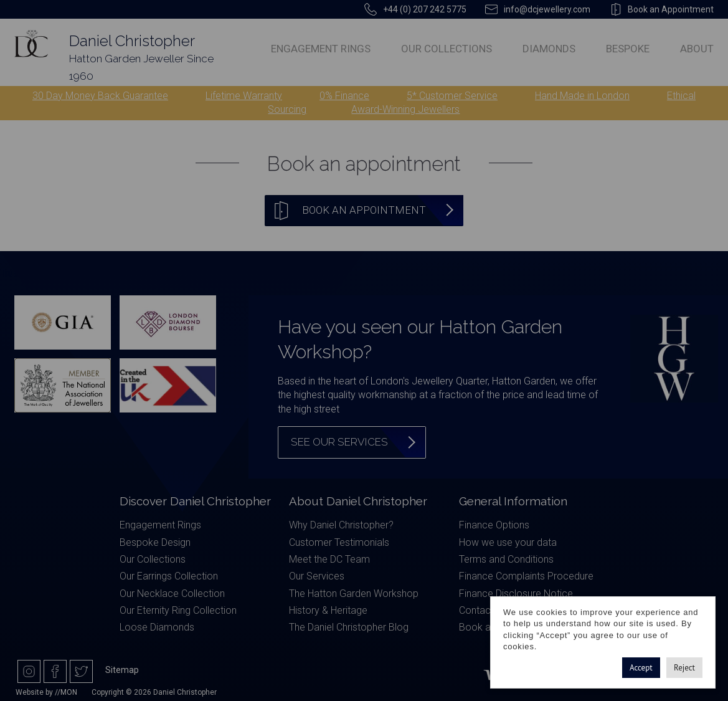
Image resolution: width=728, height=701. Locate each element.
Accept (641, 668)
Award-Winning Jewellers (405, 109)
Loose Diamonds (157, 627)
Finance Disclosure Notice (516, 594)
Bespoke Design (155, 542)
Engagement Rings (321, 49)
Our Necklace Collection (172, 594)
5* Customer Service (452, 96)
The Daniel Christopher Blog (349, 627)
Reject (684, 668)
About (697, 49)
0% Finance (344, 96)
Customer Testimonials (339, 542)
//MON (66, 692)
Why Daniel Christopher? (341, 525)
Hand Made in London (582, 96)
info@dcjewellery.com (547, 9)
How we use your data (508, 542)
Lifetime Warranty (244, 96)
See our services (339, 442)
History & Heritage (328, 610)
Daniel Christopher (132, 41)
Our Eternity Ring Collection (178, 610)
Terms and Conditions (506, 559)
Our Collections (447, 49)
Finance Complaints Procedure (526, 576)
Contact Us (483, 610)
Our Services (317, 576)
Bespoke (628, 49)
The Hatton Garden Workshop (354, 594)
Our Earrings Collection (169, 576)
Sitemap (122, 670)
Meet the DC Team (329, 559)
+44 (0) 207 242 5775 (425, 9)
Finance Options (494, 525)
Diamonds (549, 49)
